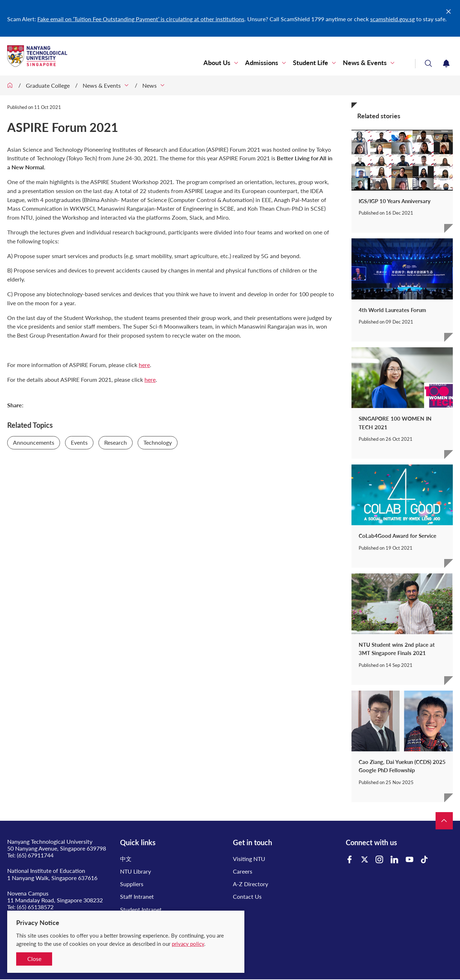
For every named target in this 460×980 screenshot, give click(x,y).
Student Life (310, 63)
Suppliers (132, 884)
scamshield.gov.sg (392, 19)
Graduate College (48, 85)
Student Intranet (141, 909)
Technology (158, 442)
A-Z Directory (250, 884)
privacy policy (188, 944)
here (144, 365)
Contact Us (247, 896)
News (149, 85)
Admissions (262, 63)
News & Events (365, 63)
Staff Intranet (137, 896)
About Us (217, 63)
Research (116, 442)
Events (79, 442)
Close (34, 959)
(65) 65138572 (35, 907)
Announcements (34, 442)
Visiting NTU (249, 859)
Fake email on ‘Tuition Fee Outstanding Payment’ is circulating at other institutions (141, 19)
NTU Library (135, 871)
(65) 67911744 (35, 855)
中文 (126, 859)
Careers (243, 871)
